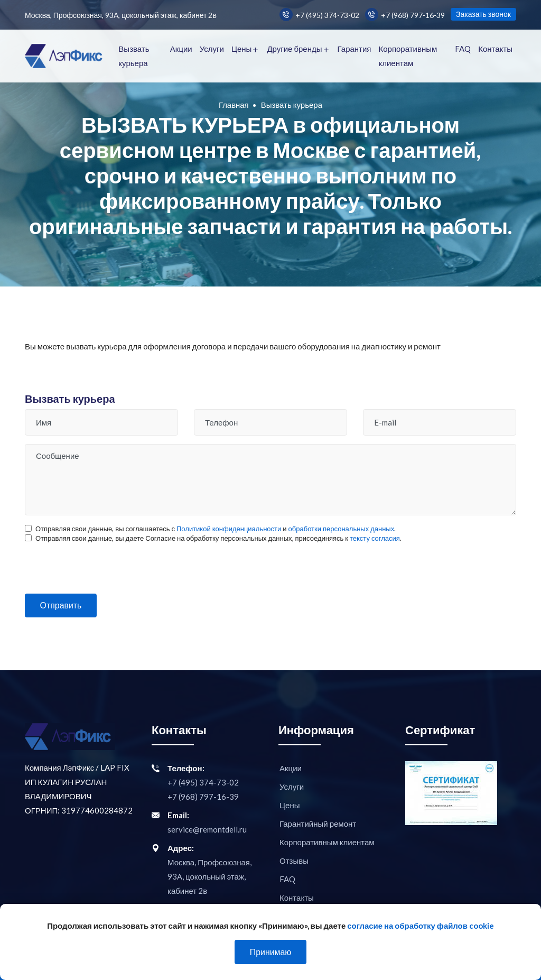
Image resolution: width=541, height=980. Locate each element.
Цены (242, 49)
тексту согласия (375, 538)
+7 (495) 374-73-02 (319, 15)
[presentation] (105, 563)
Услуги (212, 49)
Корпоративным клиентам (408, 56)
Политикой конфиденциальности (229, 529)
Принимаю (270, 952)
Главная (234, 105)
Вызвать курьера (134, 56)
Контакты (495, 49)
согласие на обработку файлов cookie (421, 926)
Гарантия (355, 49)
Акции (181, 49)
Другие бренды (294, 49)
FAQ (463, 49)
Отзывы (294, 861)
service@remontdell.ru (207, 829)
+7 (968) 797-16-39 (405, 15)
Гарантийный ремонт (318, 824)
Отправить (62, 605)
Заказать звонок (483, 14)
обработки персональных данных (342, 529)
